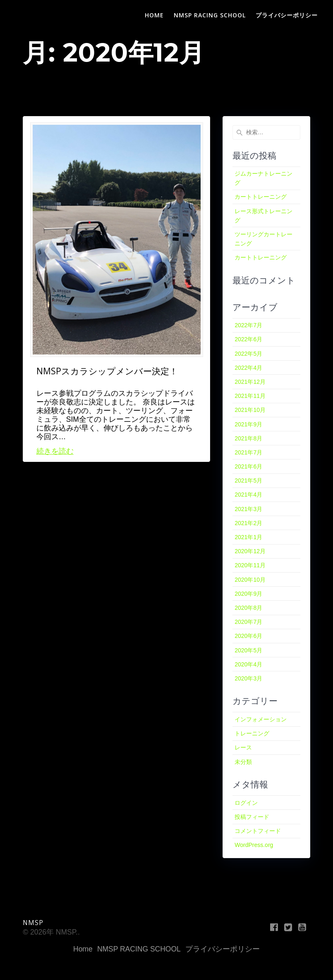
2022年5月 (248, 354)
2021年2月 (248, 523)
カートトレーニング (261, 197)
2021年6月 (248, 466)
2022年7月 (248, 325)
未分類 (243, 762)
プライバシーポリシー (287, 15)
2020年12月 (250, 551)
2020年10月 (250, 580)
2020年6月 (248, 636)
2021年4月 (248, 495)
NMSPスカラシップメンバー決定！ (107, 371)
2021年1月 (248, 537)
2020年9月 (248, 594)
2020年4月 (248, 664)
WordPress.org (254, 845)
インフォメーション (261, 719)
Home (154, 15)
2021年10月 (250, 410)
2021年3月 (248, 509)
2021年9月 (248, 424)
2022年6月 (248, 339)
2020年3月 (248, 678)
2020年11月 (250, 565)
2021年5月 (248, 480)
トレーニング (252, 733)
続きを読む (55, 451)
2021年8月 (248, 438)
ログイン (246, 803)
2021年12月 (250, 382)
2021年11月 (250, 396)
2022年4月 (248, 368)
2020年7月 (248, 622)
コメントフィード (258, 831)
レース (243, 747)
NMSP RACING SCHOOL (210, 15)
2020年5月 (248, 650)
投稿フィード (252, 817)
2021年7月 (248, 452)
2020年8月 (248, 608)
